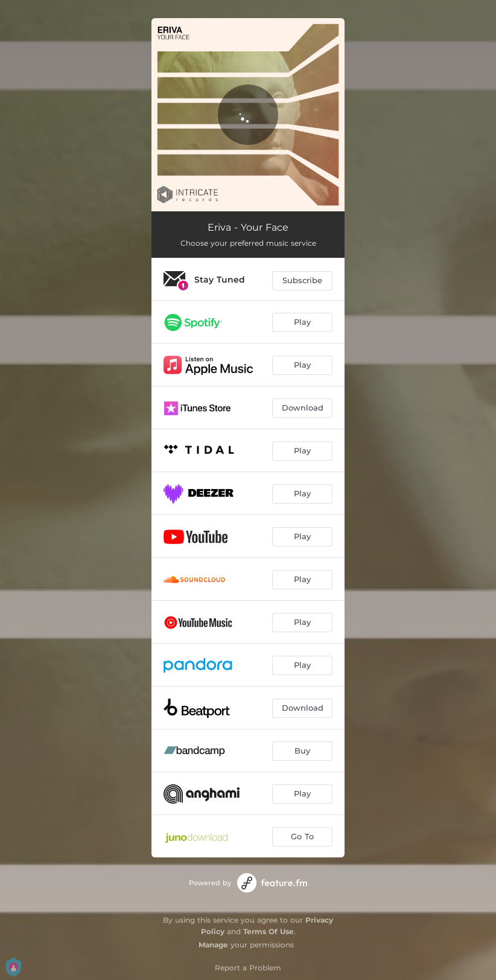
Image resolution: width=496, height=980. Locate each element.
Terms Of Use (269, 931)
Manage (213, 945)
